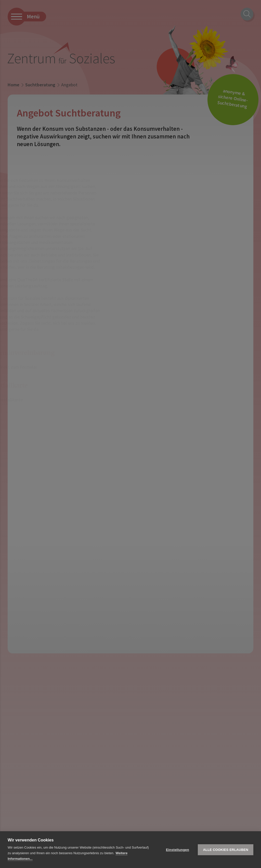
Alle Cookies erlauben (226, 850)
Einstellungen (178, 850)
